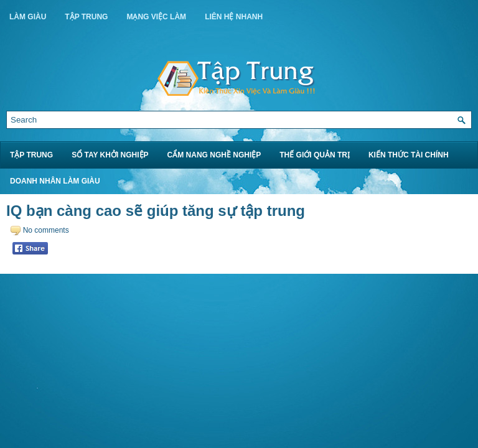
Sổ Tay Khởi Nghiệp (110, 155)
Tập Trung (86, 17)
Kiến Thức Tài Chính (409, 155)
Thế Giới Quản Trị (315, 155)
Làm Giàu (28, 17)
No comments (46, 230)
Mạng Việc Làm (156, 17)
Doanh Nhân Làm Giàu (55, 181)
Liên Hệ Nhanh (234, 17)
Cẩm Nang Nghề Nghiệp (214, 155)
